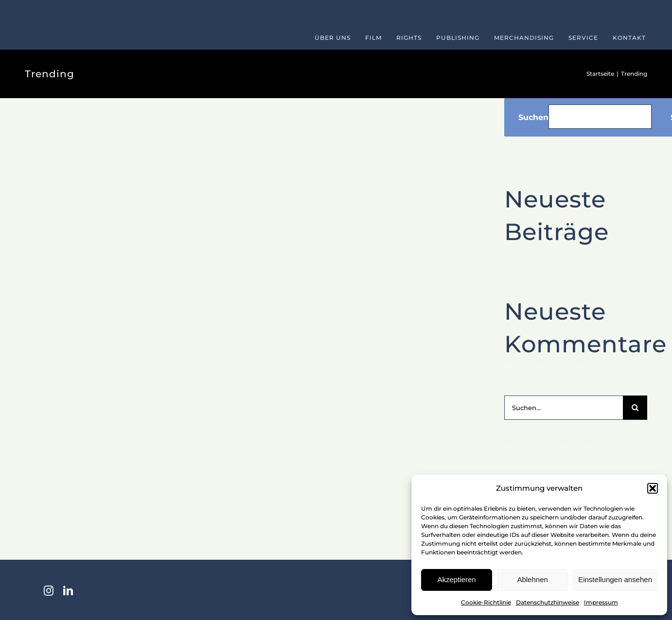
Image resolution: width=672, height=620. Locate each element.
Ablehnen (532, 579)
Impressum (601, 602)
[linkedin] (68, 591)
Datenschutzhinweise (548, 602)
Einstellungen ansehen (615, 579)
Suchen (533, 117)
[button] (653, 488)
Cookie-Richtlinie (486, 602)
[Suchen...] (564, 408)
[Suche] (635, 408)
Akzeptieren (456, 579)
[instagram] (49, 591)
